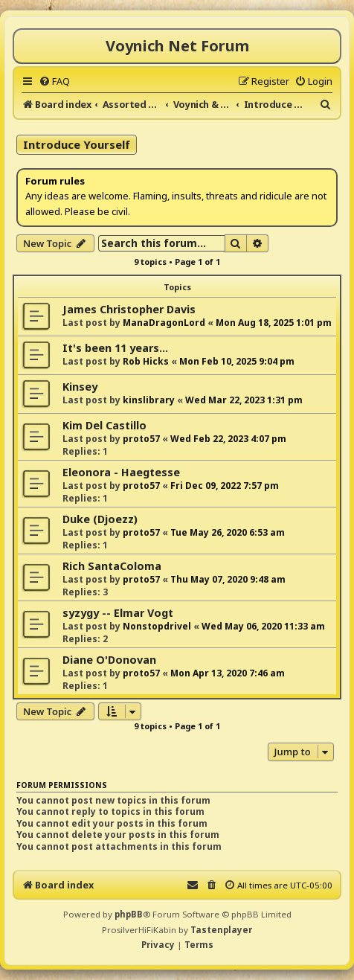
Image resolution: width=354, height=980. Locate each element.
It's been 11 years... (115, 348)
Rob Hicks (146, 361)
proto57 (141, 439)
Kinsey (80, 387)
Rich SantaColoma (112, 566)
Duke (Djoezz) (100, 519)
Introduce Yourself (77, 144)
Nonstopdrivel (157, 626)
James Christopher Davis (129, 309)
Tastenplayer (221, 930)
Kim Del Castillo (104, 425)
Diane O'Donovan (109, 660)
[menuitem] (54, 81)
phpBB (129, 914)
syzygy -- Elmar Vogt (118, 613)
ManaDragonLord (164, 323)
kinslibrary (149, 400)
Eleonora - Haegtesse (121, 472)
